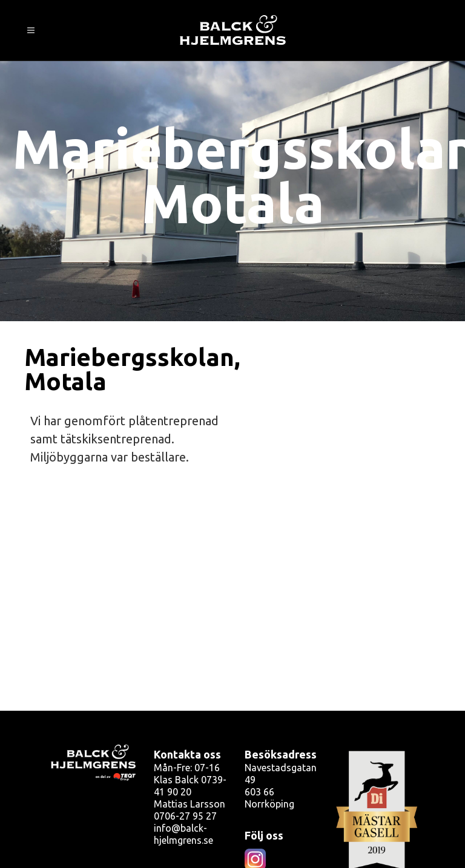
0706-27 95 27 (185, 816)
